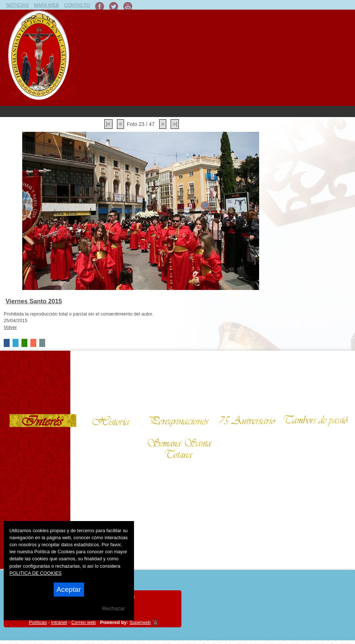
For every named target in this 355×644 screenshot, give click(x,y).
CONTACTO (77, 5)
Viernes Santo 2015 (34, 301)
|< (108, 124)
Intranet (59, 622)
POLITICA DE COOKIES (36, 573)
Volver (10, 327)
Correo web (84, 622)
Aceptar (69, 589)
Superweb (140, 622)
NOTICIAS (17, 5)
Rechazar (114, 608)
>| (175, 124)
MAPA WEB (46, 5)
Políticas (38, 622)
